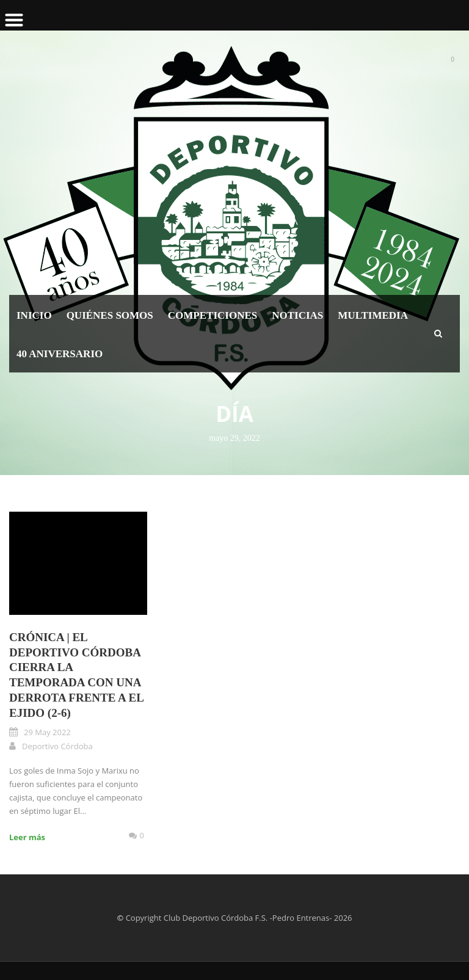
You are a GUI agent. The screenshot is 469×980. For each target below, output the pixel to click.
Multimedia (373, 315)
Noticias (297, 315)
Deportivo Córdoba (57, 746)
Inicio (34, 315)
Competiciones (213, 315)
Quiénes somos (110, 315)
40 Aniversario (60, 354)
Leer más (27, 837)
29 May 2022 (47, 732)
